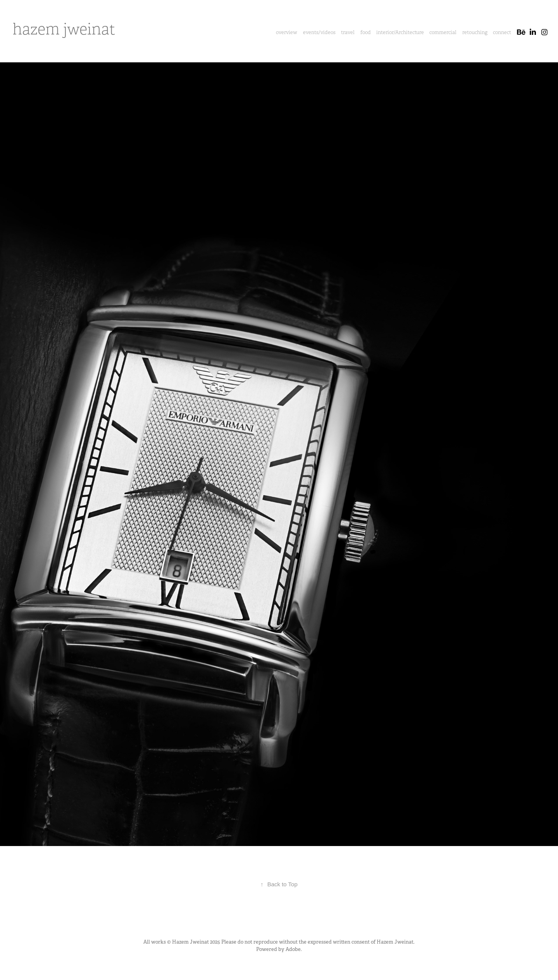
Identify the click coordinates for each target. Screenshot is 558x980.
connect (502, 32)
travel (348, 32)
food (366, 32)
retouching (475, 32)
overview (287, 32)
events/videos (319, 32)
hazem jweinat (64, 29)
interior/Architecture (400, 32)
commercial (443, 32)
